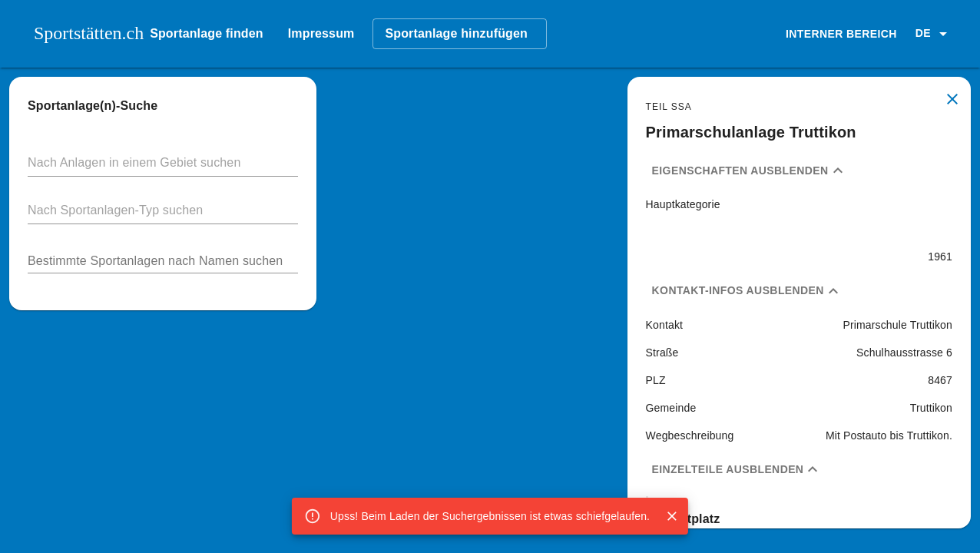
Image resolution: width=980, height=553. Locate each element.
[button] (934, 34)
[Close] (672, 516)
